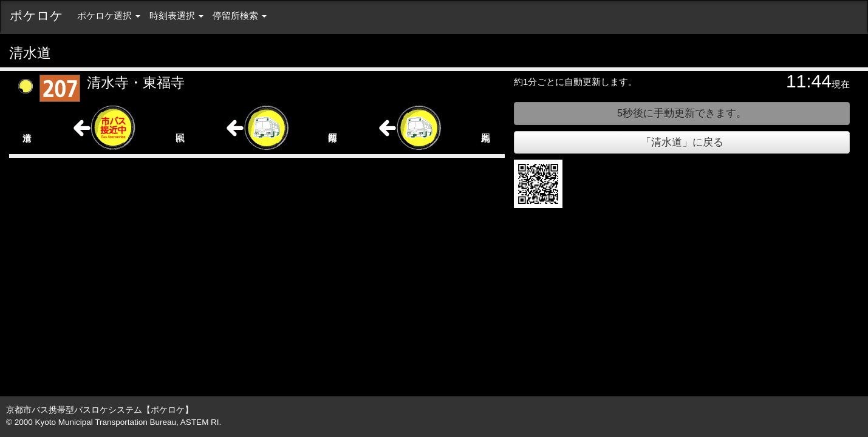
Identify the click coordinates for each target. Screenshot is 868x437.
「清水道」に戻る (682, 142)
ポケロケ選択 (109, 15)
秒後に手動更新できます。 (682, 113)
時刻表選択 (176, 15)
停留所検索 (240, 15)
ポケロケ (36, 15)
